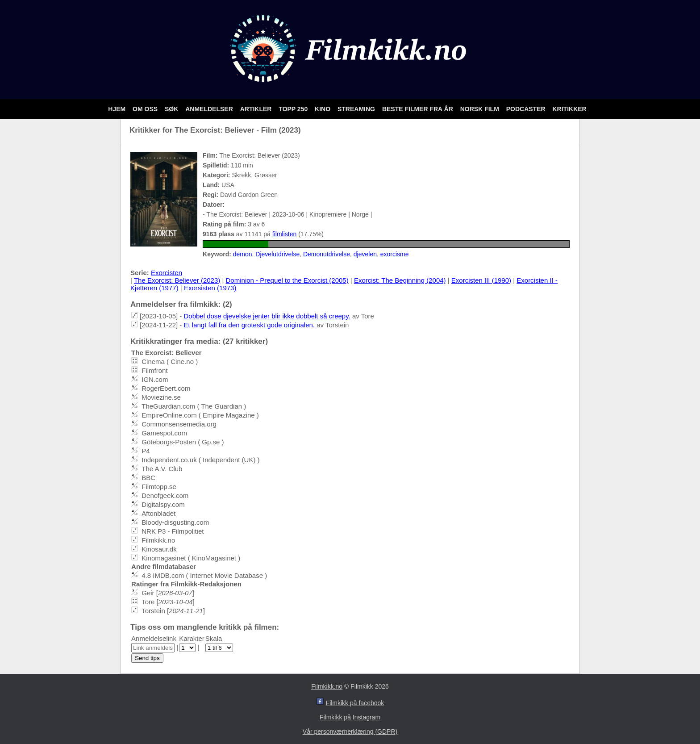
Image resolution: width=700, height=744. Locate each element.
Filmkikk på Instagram (350, 717)
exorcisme (395, 254)
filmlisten (284, 234)
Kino (323, 109)
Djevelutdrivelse (277, 254)
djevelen (365, 254)
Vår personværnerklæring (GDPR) (350, 731)
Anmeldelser (210, 109)
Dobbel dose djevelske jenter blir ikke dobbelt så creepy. (267, 316)
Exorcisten (167, 273)
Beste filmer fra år (419, 109)
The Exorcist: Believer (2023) (177, 280)
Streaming (357, 109)
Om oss (146, 109)
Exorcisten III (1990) (481, 280)
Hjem (118, 109)
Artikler (257, 109)
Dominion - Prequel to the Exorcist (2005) (287, 280)
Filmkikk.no (327, 686)
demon (243, 254)
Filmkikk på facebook (355, 703)
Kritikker (569, 109)
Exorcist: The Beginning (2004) (400, 280)
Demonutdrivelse (327, 254)
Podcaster (527, 109)
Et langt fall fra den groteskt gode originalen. (249, 325)
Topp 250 (294, 109)
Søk (172, 109)
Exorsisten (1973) (210, 288)
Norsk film (481, 109)
